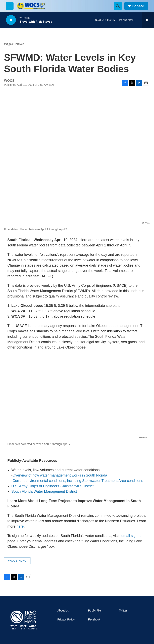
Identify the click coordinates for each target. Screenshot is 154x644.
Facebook (94, 620)
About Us (63, 611)
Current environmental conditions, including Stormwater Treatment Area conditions (78, 481)
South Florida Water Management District (44, 491)
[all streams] (148, 20)
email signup (131, 536)
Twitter (123, 611)
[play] (11, 20)
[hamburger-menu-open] (10, 6)
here (20, 526)
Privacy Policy (66, 620)
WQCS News (14, 44)
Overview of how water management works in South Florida (60, 475)
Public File (95, 611)
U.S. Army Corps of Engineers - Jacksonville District (52, 486)
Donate (138, 6)
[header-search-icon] (118, 6)
